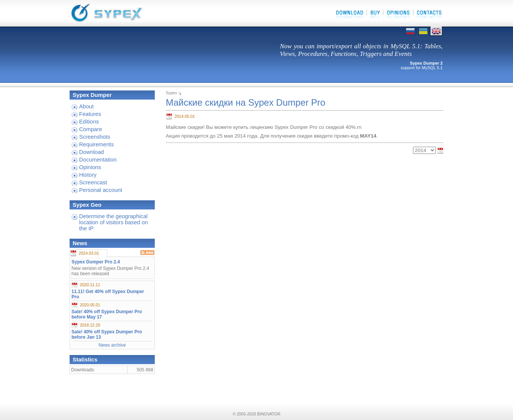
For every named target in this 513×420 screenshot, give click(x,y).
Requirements (96, 144)
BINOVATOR (269, 414)
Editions (89, 122)
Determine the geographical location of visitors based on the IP (114, 222)
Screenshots (94, 137)
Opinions (90, 167)
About (86, 106)
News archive (112, 345)
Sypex (172, 93)
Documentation (98, 160)
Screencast (93, 182)
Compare (91, 129)
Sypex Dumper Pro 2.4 (96, 262)
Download (91, 152)
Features (90, 114)
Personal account (101, 190)
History (88, 175)
